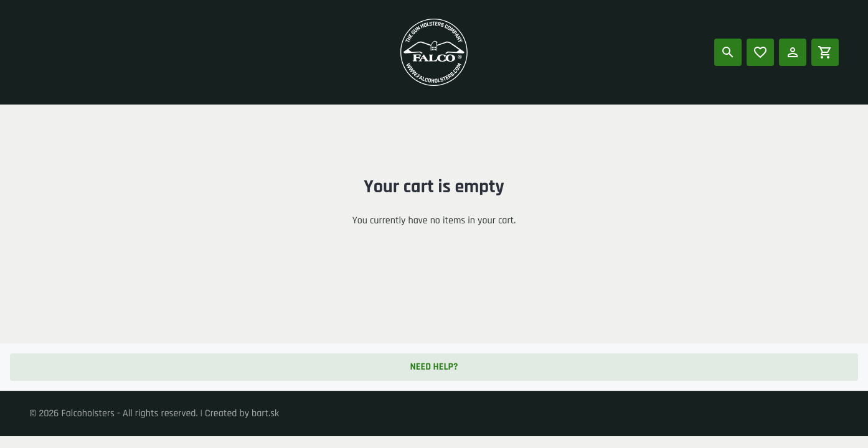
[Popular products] (760, 52)
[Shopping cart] (825, 52)
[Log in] (793, 52)
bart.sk (265, 413)
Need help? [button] (434, 367)
